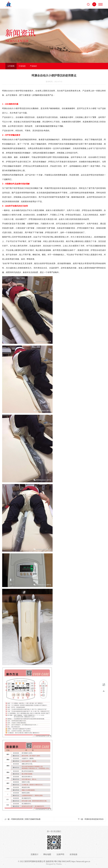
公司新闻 (11, 66)
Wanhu (59, 864)
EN (94, 4)
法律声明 (61, 854)
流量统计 (35, 854)
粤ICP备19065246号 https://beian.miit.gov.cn (72, 861)
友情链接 (73, 854)
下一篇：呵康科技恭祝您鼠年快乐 (91, 819)
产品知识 (33, 66)
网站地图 (47, 854)
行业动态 (22, 66)
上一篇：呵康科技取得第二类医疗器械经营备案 (22, 819)
